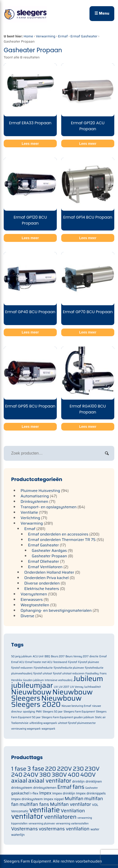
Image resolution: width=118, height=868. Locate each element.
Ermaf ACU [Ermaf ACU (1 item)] (18, 662)
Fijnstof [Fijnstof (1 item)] (73, 662)
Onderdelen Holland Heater (49, 572)
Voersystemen (34, 594)
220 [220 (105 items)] (51, 769)
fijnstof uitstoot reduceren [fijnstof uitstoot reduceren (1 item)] (69, 674)
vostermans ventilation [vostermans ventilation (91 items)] (64, 829)
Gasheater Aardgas (49, 550)
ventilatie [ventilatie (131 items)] (44, 810)
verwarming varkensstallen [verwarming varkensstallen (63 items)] (72, 824)
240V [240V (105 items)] (31, 775)
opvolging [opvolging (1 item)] (29, 712)
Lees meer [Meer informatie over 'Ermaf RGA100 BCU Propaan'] (88, 427)
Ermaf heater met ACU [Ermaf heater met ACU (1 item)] (39, 662)
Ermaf (63, 36)
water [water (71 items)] (95, 829)
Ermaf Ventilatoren (45, 567)
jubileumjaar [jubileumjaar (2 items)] (32, 685)
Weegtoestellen (35, 605)
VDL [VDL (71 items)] (95, 805)
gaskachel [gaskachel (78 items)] (20, 793)
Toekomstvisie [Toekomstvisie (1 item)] (20, 723)
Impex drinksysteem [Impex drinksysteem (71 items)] (27, 799)
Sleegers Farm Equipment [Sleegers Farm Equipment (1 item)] (79, 712)
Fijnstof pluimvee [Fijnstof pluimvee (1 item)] (88, 662)
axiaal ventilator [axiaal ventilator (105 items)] (50, 780)
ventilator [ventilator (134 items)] (27, 816)
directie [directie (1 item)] (94, 656)
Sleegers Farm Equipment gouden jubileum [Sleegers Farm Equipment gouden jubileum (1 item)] (68, 717)
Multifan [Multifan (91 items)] (74, 799)
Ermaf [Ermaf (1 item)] (103, 656)
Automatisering (35, 496)
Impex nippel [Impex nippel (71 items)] (54, 799)
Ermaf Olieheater (44, 561)
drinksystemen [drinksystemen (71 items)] (45, 788)
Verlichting (30, 518)
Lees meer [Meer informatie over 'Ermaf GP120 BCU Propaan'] (30, 238)
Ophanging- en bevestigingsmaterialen (56, 610)
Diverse (27, 616)
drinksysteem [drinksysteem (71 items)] (22, 788)
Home (28, 36)
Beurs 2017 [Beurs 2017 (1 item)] (58, 656)
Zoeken (107, 453)
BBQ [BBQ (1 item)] (47, 656)
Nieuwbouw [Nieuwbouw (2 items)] (31, 692)
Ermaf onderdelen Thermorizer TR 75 (62, 540)
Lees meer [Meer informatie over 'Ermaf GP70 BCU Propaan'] (88, 332)
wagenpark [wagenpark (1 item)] (48, 729)
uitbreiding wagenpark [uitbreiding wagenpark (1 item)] (43, 723)
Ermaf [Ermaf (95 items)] (64, 787)
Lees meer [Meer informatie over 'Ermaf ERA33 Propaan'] (30, 144)
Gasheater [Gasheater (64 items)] (92, 788)
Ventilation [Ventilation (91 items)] (73, 811)
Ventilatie (29, 512)
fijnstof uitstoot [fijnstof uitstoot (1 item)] (43, 674)
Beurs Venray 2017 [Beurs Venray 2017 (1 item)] (77, 656)
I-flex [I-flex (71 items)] (34, 793)
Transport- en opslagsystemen (49, 507)
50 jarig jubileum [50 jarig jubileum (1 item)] (21, 656)
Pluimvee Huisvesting (40, 491)
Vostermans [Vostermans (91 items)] (24, 829)
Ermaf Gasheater (84, 36)
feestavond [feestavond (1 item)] (60, 662)
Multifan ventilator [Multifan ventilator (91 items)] (70, 804)
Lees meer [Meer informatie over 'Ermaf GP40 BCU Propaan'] (30, 332)
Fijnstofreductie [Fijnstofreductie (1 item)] (43, 668)
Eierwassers (32, 600)
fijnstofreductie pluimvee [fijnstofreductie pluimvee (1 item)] (69, 668)
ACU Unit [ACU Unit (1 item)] (38, 656)
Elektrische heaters (42, 589)
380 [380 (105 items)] (45, 775)
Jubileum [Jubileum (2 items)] (88, 679)
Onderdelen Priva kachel (46, 578)
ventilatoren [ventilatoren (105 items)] (60, 817)
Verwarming (45, 36)
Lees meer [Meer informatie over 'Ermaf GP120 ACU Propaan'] (88, 144)
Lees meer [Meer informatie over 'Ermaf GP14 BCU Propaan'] (88, 238)
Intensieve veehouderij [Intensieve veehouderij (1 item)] (59, 680)
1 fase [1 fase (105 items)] (19, 769)
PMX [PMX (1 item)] (39, 712)
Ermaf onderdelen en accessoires (58, 534)
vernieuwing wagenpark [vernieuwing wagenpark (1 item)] (26, 729)
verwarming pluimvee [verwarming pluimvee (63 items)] (42, 824)
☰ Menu (102, 13)
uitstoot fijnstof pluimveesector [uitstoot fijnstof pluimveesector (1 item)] (77, 723)
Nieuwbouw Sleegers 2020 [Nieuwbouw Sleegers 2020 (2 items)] (46, 701)
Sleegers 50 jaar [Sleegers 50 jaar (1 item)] (53, 712)
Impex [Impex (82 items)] (45, 793)
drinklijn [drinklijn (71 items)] (78, 781)
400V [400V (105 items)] (88, 775)
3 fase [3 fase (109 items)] (36, 769)
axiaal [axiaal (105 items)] (19, 780)
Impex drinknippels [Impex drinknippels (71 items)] (91, 793)
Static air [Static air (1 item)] (100, 717)
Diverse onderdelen (42, 583)
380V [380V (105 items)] (59, 775)
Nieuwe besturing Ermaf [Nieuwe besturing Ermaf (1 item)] (76, 706)
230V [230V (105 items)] (92, 769)
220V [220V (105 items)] (64, 769)
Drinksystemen (34, 501)
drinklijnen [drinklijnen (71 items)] (94, 781)
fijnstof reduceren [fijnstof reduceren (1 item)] (22, 668)
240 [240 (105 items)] (17, 775)
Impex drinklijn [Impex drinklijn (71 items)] (64, 793)
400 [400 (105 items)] (74, 775)
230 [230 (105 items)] (78, 769)
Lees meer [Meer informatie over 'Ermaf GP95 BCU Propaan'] (30, 427)
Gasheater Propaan (49, 556)
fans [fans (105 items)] (79, 787)
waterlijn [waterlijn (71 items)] (18, 835)
